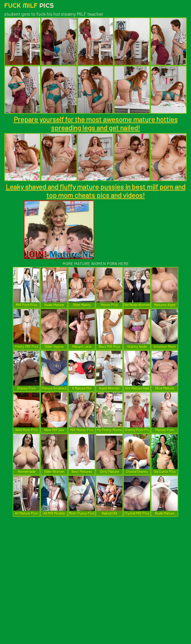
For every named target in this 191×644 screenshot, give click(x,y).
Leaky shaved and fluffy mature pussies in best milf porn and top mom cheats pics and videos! (95, 191)
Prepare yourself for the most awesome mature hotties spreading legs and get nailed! (96, 123)
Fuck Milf (29, 5)
